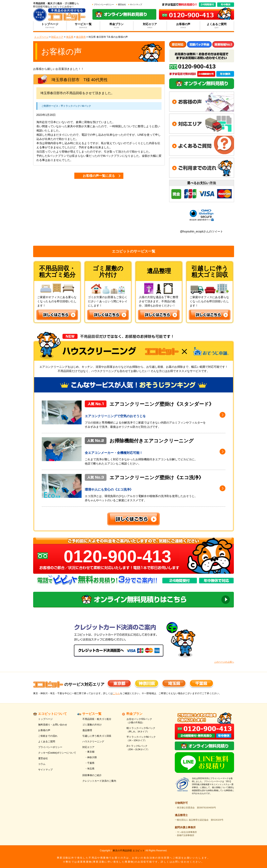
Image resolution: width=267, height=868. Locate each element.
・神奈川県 (91, 757)
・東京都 (90, 752)
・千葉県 (90, 763)
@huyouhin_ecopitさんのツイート (202, 231)
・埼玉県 (90, 769)
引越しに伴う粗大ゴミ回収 (97, 736)
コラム (42, 764)
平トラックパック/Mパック (146, 739)
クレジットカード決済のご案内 (99, 781)
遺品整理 (87, 730)
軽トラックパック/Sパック (146, 730)
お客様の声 (183, 26)
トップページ (50, 26)
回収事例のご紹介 (92, 775)
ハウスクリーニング (93, 742)
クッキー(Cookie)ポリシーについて (57, 753)
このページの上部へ (224, 662)
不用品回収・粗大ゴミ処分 (97, 719)
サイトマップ (136, 5)
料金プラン (116, 26)
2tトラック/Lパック (146, 748)
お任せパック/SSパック (146, 721)
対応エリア (150, 26)
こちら (116, 693)
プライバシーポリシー (104, 5)
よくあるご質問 (216, 26)
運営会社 (122, 5)
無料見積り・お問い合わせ (53, 725)
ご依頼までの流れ (48, 736)
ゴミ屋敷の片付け (92, 725)
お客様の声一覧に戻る (99, 176)
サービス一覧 (83, 26)
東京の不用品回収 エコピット (129, 851)
